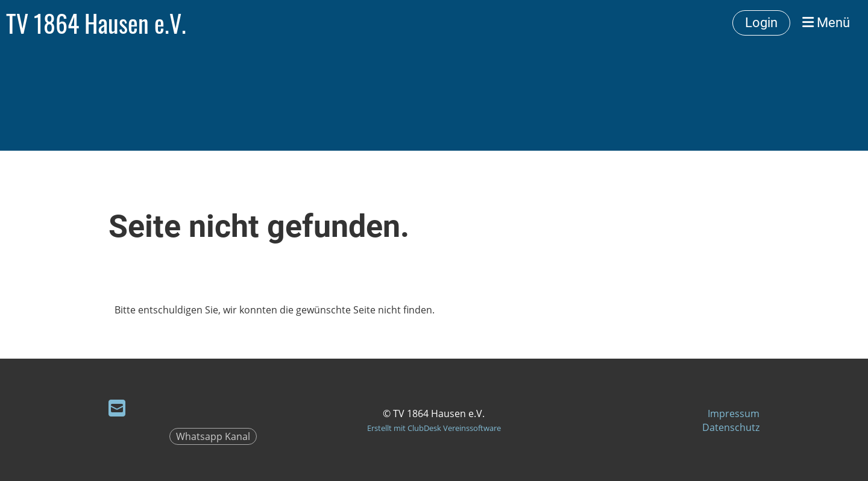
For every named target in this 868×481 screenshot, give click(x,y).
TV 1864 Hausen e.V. (96, 23)
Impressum (734, 413)
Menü (826, 23)
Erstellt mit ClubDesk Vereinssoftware (434, 428)
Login (761, 23)
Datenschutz (731, 427)
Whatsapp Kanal (213, 436)
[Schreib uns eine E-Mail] (117, 408)
